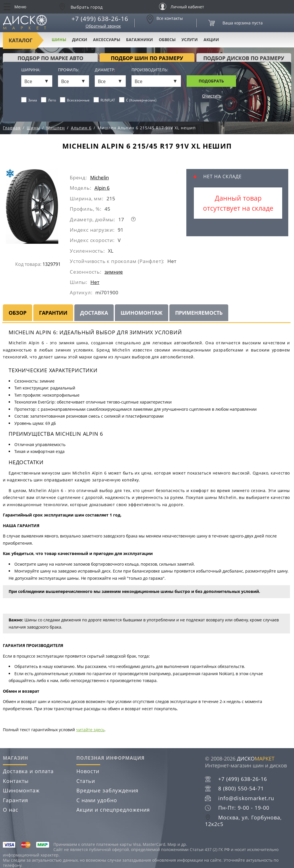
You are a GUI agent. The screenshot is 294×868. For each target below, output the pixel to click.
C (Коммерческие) (138, 100)
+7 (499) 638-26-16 (100, 19)
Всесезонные (75, 100)
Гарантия (16, 800)
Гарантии (53, 313)
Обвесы (167, 40)
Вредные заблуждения (107, 790)
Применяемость (199, 313)
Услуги (190, 40)
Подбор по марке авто (50, 58)
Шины (59, 40)
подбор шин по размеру (147, 58)
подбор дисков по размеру (244, 58)
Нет (95, 282)
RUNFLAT (105, 100)
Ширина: (31, 70)
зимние (114, 272)
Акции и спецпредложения (113, 810)
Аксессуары (107, 40)
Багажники (140, 40)
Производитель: (150, 70)
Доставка (94, 313)
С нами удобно (97, 800)
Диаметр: (105, 70)
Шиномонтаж (142, 313)
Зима (29, 100)
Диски (80, 40)
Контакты (16, 781)
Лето (49, 100)
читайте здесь (90, 730)
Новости (88, 771)
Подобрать (211, 81)
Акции (211, 40)
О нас (11, 810)
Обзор (18, 313)
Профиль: (69, 70)
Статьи (86, 781)
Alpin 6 (102, 188)
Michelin (99, 177)
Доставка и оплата (28, 771)
